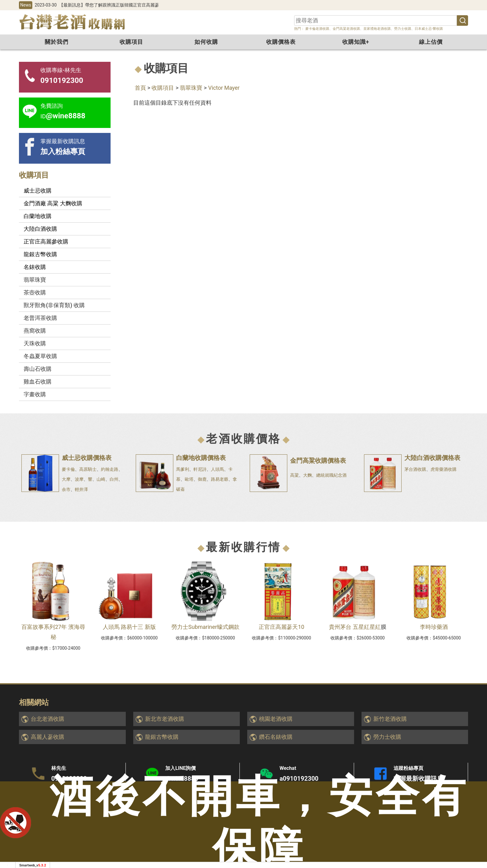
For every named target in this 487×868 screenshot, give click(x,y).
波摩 (79, 479)
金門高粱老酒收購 (346, 29)
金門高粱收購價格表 (318, 461)
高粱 (294, 475)
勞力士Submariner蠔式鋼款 (205, 627)
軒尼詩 (200, 469)
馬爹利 (183, 469)
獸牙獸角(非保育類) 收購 (54, 305)
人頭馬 (217, 469)
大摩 (66, 479)
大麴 (307, 475)
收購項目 (131, 42)
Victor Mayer (224, 88)
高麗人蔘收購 (48, 737)
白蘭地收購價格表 (201, 458)
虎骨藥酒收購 (444, 469)
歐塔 (189, 479)
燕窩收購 (35, 331)
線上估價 (431, 42)
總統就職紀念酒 (331, 475)
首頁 (140, 88)
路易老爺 (220, 479)
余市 (66, 489)
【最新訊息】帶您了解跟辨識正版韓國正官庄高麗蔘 (109, 5)
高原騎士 (88, 469)
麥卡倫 (68, 469)
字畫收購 (35, 394)
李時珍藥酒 (434, 627)
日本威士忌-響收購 (429, 29)
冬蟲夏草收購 (40, 356)
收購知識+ (356, 42)
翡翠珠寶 (191, 88)
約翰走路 (110, 469)
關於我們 (57, 42)
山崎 (101, 479)
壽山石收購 (38, 369)
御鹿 (202, 479)
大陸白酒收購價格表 (432, 458)
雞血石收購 (38, 382)
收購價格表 (281, 42)
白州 (114, 479)
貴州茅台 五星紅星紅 (355, 627)
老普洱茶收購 (40, 318)
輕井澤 (81, 489)
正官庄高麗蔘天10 (281, 627)
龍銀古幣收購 (162, 737)
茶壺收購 (35, 292)
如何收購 (206, 42)
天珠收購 (35, 343)
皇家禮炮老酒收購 (377, 29)
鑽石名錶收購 (276, 737)
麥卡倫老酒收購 (317, 29)
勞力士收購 (403, 29)
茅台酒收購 (415, 469)
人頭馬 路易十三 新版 (129, 627)
